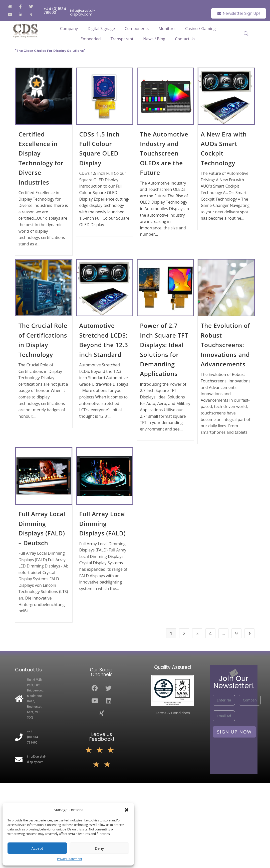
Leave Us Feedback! (102, 737)
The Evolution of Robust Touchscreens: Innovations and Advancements (225, 345)
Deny (99, 848)
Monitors (167, 29)
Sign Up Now (234, 732)
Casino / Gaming (200, 29)
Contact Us (185, 39)
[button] (127, 810)
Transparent (122, 39)
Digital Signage (101, 29)
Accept (37, 848)
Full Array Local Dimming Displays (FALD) (102, 523)
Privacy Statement (70, 859)
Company (69, 29)
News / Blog (154, 39)
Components (137, 29)
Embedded (91, 39)
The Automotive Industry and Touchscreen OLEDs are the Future (164, 153)
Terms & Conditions (173, 713)
